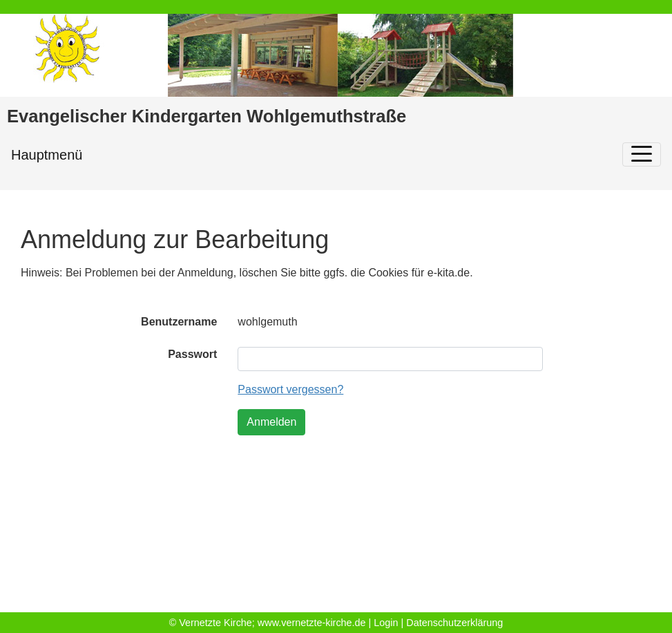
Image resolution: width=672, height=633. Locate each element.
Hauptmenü (47, 155)
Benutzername (179, 322)
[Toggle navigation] (642, 154)
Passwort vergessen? (290, 389)
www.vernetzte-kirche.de (312, 623)
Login (386, 623)
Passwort (192, 354)
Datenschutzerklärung (454, 623)
